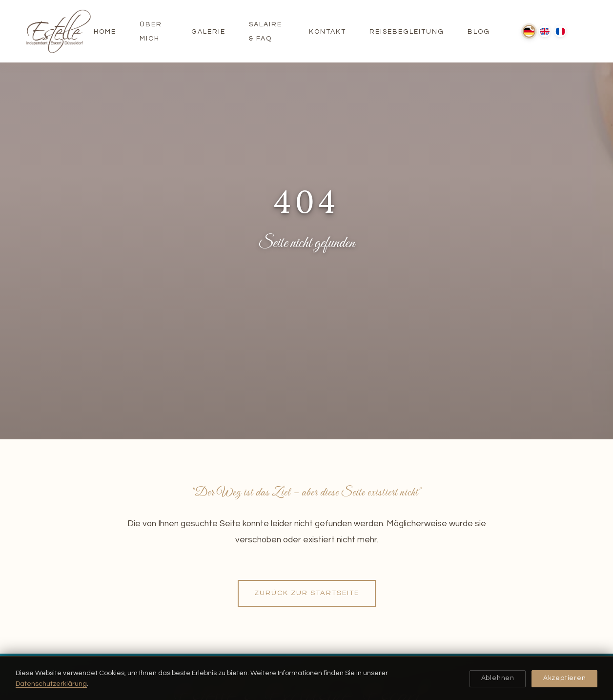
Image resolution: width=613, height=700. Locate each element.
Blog (479, 32)
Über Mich (151, 31)
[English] (545, 31)
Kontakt (327, 32)
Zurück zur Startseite (307, 593)
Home (105, 32)
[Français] (560, 31)
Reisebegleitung (407, 32)
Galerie (208, 32)
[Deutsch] (529, 31)
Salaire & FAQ (266, 31)
